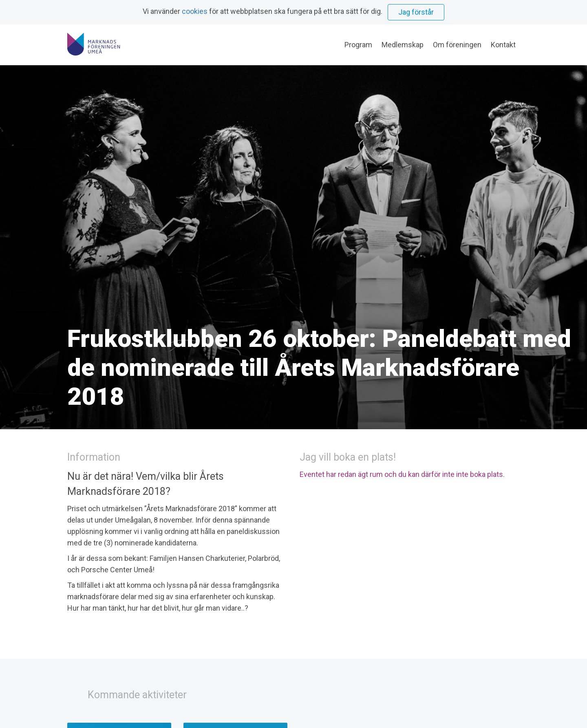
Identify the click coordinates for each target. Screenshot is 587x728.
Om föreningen (457, 45)
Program (358, 45)
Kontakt (503, 45)
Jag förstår (416, 12)
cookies (195, 11)
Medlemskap (403, 45)
